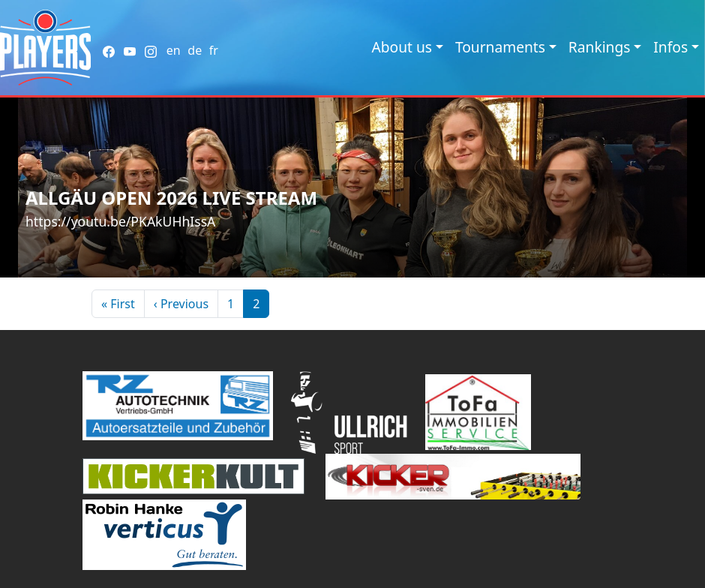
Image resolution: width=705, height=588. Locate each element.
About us (402, 47)
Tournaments (500, 47)
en (174, 50)
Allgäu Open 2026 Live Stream (171, 198)
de (195, 50)
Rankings (600, 47)
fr (214, 50)
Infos (670, 47)
